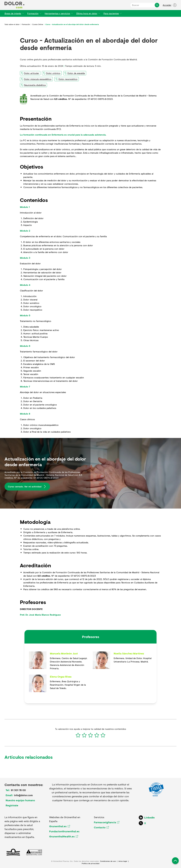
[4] (97, 735)
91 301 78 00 (18, 790)
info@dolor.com (23, 795)
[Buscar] (157, 5)
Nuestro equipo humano (20, 800)
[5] (103, 735)
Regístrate (12, 805)
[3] (90, 735)
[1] (78, 735)
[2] (84, 735)
